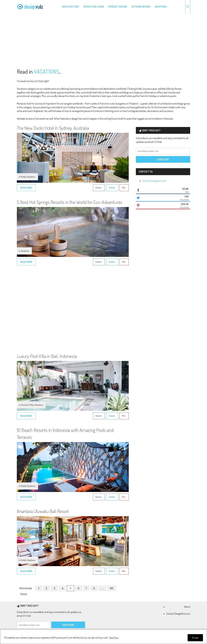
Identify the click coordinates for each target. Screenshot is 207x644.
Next (24, 594)
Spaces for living (93, 7)
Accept (195, 638)
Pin (124, 188)
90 (112, 588)
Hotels (24, 177)
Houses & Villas (27, 405)
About (187, 607)
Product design (118, 7)
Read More (114, 638)
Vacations (161, 7)
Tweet (112, 188)
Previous (26, 588)
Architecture (70, 7)
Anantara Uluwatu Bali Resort (43, 511)
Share (98, 188)
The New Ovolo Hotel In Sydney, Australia (53, 128)
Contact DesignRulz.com (154, 181)
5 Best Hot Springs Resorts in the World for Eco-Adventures (70, 202)
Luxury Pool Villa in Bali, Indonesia (47, 356)
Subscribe (163, 159)
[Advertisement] (103, 41)
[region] (103, 637)
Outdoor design (141, 7)
